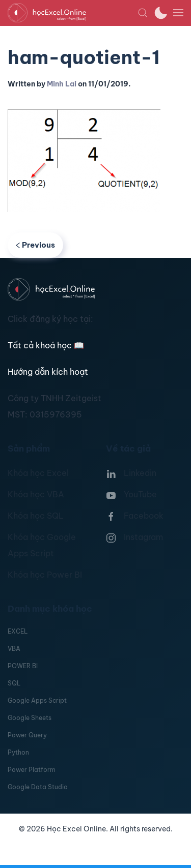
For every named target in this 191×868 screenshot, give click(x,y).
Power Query (27, 735)
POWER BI (23, 666)
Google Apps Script (37, 700)
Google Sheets (30, 718)
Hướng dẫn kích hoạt (48, 372)
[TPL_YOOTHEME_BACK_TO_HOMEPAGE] (73, 13)
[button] (143, 13)
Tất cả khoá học (46, 345)
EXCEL (18, 631)
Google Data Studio (38, 787)
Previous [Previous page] (35, 245)
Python (18, 752)
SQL (14, 683)
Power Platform (32, 770)
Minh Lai (62, 84)
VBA (14, 649)
